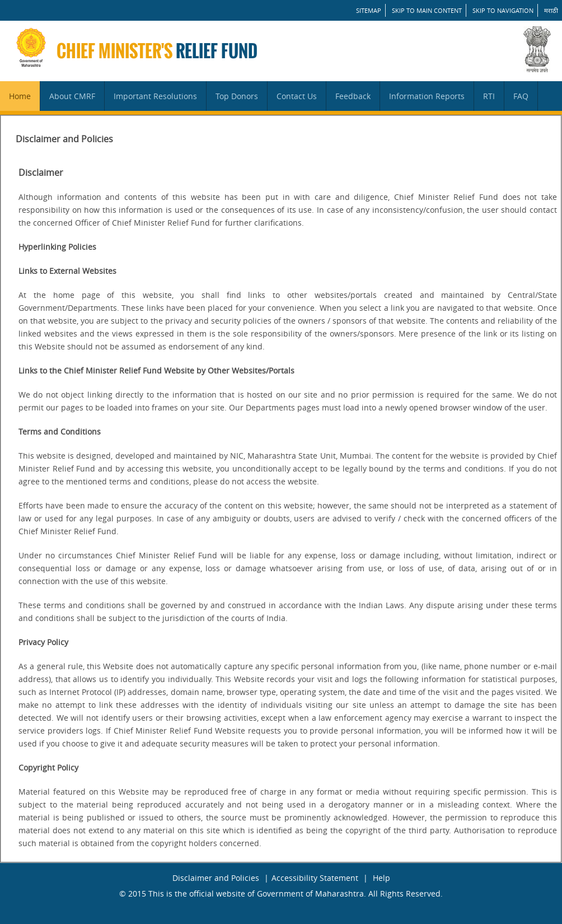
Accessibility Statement (315, 878)
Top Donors (237, 96)
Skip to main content (427, 10)
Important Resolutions (155, 96)
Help (381, 878)
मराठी (551, 10)
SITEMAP (369, 10)
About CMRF (72, 96)
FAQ (521, 96)
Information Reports (427, 96)
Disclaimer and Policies (216, 878)
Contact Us (297, 96)
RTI (489, 96)
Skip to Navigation (503, 10)
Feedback (353, 96)
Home (20, 96)
